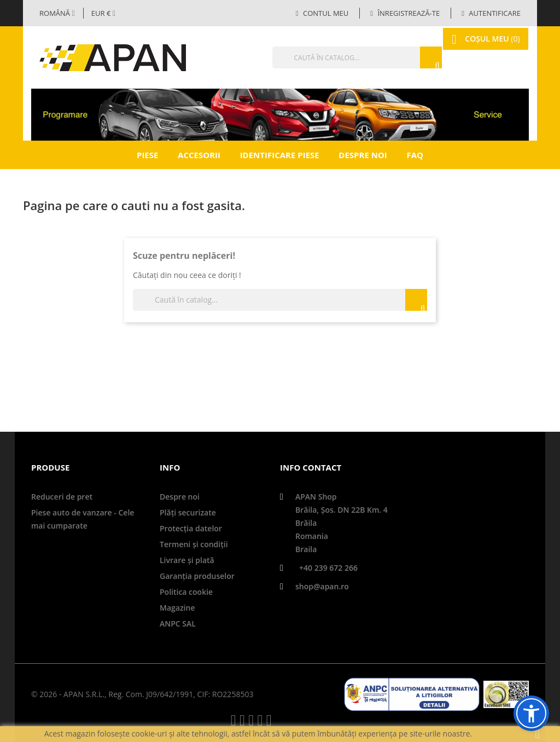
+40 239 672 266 (328, 568)
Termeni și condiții (194, 544)
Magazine (177, 608)
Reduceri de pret (62, 497)
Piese (147, 155)
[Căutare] (335, 57)
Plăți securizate (188, 512)
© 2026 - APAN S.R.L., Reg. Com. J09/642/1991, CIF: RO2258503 (142, 694)
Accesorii (199, 155)
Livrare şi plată (187, 560)
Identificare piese (280, 155)
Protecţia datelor (191, 528)
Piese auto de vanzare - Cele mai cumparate (83, 519)
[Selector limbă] (57, 13)
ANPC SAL (178, 624)
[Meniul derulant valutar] (103, 13)
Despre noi (363, 155)
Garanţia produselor (197, 576)
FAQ (415, 155)
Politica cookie (186, 592)
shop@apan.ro (322, 586)
